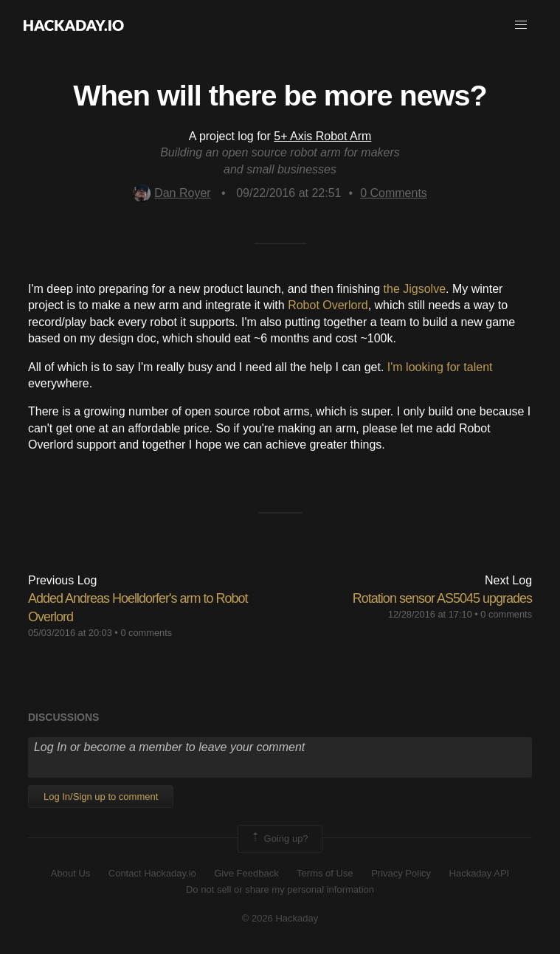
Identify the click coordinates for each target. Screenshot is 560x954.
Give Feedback (246, 873)
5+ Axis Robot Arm (322, 136)
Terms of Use (325, 873)
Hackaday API (480, 873)
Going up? (279, 839)
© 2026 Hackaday (280, 918)
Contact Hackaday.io (152, 873)
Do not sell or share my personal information (280, 889)
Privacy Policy (401, 873)
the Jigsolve (415, 289)
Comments (394, 193)
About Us (70, 873)
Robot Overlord (328, 305)
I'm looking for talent (440, 367)
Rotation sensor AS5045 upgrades (442, 598)
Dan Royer (172, 193)
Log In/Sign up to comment (101, 796)
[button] (521, 25)
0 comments (146, 633)
